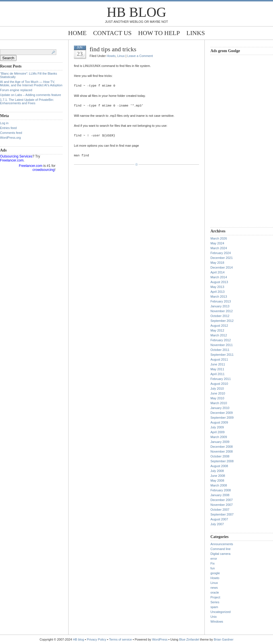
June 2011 (218, 364)
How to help (159, 33)
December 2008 (222, 447)
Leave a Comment (140, 56)
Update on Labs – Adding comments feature (31, 95)
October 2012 (220, 316)
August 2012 (219, 326)
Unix (214, 617)
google (215, 573)
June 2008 (218, 476)
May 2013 (217, 287)
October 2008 (220, 456)
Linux (121, 56)
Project (215, 597)
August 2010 (219, 384)
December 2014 (222, 267)
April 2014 (218, 272)
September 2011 (222, 355)
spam (214, 607)
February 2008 (221, 490)
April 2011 (218, 374)
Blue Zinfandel (190, 639)
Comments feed (11, 133)
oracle (215, 592)
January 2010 (220, 408)
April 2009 (218, 432)
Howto (111, 56)
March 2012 (219, 335)
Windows (217, 621)
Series (215, 602)
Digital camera (220, 554)
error (214, 559)
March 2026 (219, 238)
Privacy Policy (97, 639)
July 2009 (217, 427)
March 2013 (219, 297)
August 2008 (219, 466)
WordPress (160, 639)
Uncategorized (221, 612)
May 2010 (217, 398)
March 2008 (219, 485)
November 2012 (222, 311)
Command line (221, 549)
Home (77, 33)
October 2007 (220, 510)
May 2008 (217, 481)
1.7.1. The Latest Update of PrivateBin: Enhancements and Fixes (27, 101)
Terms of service (121, 639)
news (214, 588)
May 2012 (217, 330)
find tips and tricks (113, 49)
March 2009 (219, 437)
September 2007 (222, 514)
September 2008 (222, 461)
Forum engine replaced (16, 90)
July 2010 (217, 389)
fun (213, 568)
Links (196, 33)
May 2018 (217, 263)
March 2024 (219, 248)
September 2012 (222, 321)
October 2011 (220, 350)
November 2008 (222, 451)
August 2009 (219, 422)
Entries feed (8, 128)
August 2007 (219, 519)
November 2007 (222, 505)
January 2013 (220, 306)
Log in (4, 123)
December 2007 (222, 500)
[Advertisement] (233, 140)
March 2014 (219, 277)
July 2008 (217, 471)
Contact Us (112, 33)
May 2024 (217, 243)
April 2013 (218, 292)
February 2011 (221, 379)
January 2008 (220, 495)
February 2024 (221, 253)
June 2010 (218, 393)
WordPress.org (10, 138)
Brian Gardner (224, 639)
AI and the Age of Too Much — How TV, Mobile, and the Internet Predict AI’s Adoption (31, 83)
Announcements (222, 544)
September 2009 (222, 418)
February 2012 (221, 340)
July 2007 (217, 524)
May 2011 (217, 369)
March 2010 (219, 403)
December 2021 (222, 258)
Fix (213, 563)
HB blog (136, 12)
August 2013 (219, 282)
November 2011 (222, 345)
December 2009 (222, 413)
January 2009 (220, 442)
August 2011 (219, 359)
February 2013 (221, 301)
